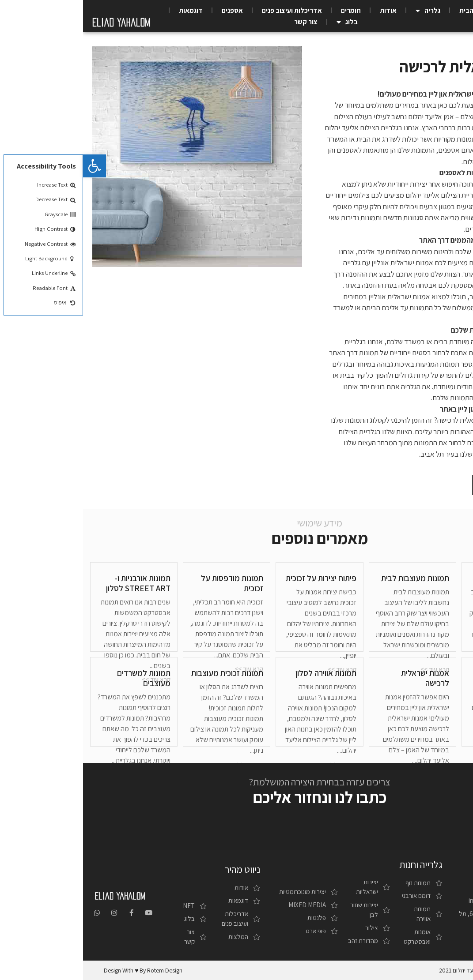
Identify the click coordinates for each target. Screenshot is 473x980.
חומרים (268, 10)
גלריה (345, 11)
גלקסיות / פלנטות (431, 578)
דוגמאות (108, 10)
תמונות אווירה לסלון (243, 673)
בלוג (264, 22)
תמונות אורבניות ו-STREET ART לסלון (55, 583)
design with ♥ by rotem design (60, 970)
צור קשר (223, 22)
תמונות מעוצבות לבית (332, 578)
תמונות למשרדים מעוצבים (61, 678)
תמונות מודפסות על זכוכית (149, 583)
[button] (427, 485)
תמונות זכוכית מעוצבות (144, 673)
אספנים (149, 10)
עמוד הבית (391, 10)
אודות (305, 10)
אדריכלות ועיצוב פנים (209, 10)
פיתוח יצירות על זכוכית (238, 578)
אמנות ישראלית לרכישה (342, 678)
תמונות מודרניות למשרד (434, 678)
